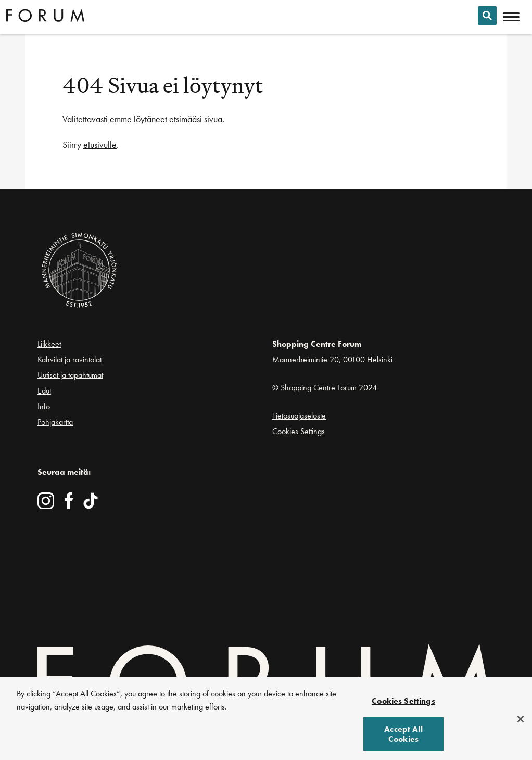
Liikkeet (49, 344)
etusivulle (100, 144)
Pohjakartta (55, 422)
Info (44, 406)
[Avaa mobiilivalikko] (511, 17)
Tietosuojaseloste (299, 416)
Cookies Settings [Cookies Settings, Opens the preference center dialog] (403, 704)
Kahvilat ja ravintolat (69, 359)
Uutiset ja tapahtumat (70, 375)
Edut (44, 391)
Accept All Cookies (403, 737)
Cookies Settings (299, 431)
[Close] (521, 721)
